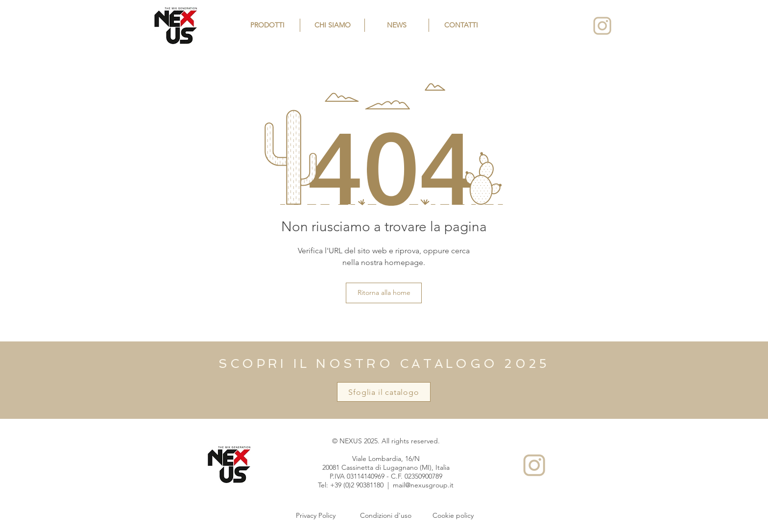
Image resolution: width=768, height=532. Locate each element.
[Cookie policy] (453, 516)
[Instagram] (602, 26)
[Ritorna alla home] (384, 293)
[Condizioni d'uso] (385, 516)
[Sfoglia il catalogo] (384, 392)
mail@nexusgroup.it (423, 485)
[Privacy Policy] (315, 516)
